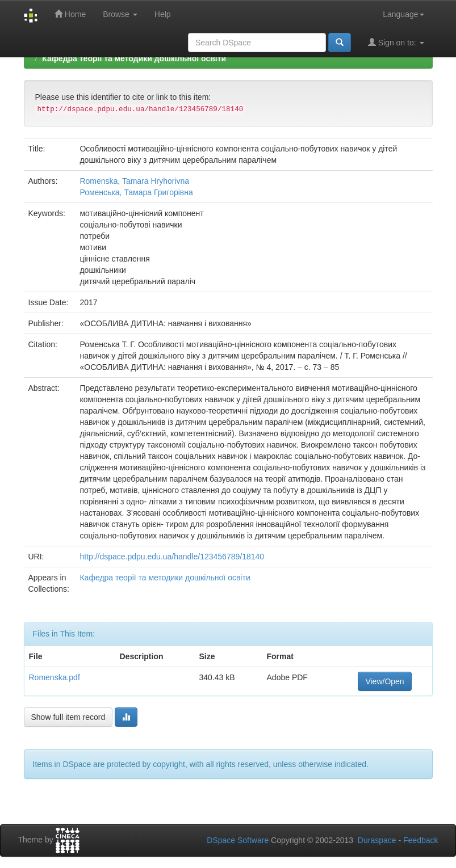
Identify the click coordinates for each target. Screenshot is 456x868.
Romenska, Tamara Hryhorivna (134, 181)
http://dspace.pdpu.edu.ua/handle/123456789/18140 (172, 557)
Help (163, 14)
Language (403, 14)
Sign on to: (396, 42)
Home (70, 14)
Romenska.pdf (55, 677)
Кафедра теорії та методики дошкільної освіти (134, 58)
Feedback (421, 840)
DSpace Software (238, 840)
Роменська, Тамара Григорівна (136, 192)
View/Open (384, 681)
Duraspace (377, 840)
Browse (120, 14)
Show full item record (68, 717)
